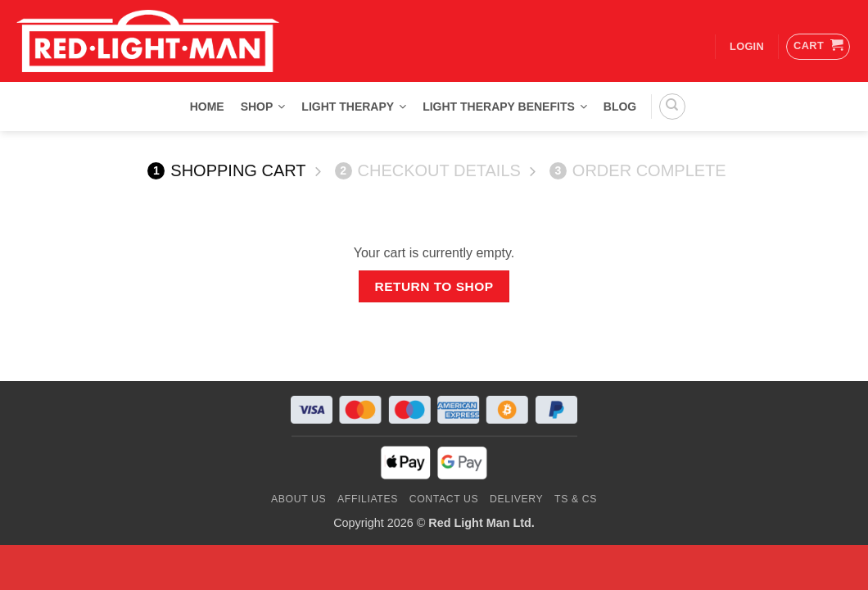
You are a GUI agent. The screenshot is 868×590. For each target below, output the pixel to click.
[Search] (672, 107)
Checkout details (428, 170)
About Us (298, 499)
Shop (263, 107)
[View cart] (818, 47)
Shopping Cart (226, 170)
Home (207, 107)
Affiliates (368, 499)
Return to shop (434, 286)
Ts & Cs (576, 499)
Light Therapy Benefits (505, 107)
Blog (620, 107)
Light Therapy (354, 107)
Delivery (516, 499)
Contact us (444, 499)
